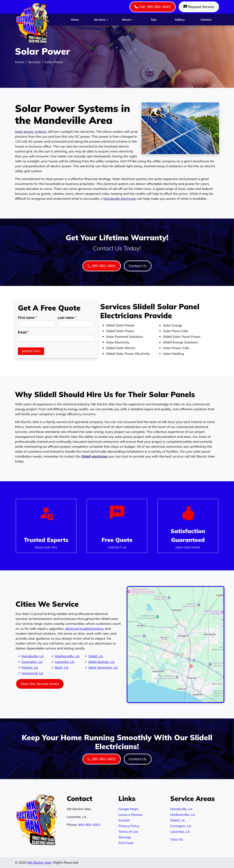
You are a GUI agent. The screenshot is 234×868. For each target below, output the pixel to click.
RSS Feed (126, 843)
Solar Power (54, 62)
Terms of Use (128, 832)
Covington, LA (32, 662)
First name (27, 318)
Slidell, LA (96, 656)
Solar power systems (31, 132)
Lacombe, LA (65, 662)
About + (127, 20)
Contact (206, 20)
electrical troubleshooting (84, 629)
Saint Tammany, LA (103, 667)
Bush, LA (62, 667)
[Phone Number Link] (117, 526)
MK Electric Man (39, 862)
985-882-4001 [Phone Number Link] (102, 266)
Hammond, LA (32, 673)
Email (23, 332)
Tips (154, 20)
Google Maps (128, 809)
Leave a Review (130, 815)
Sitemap (125, 837)
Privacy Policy (129, 826)
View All (177, 839)
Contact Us (138, 266)
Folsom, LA (30, 667)
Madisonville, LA (67, 656)
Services (34, 62)
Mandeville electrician (120, 199)
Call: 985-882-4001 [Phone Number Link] (153, 7)
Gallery (180, 20)
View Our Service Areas (40, 684)
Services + (101, 20)
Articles (124, 820)
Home (75, 20)
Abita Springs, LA (102, 662)
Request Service (199, 7)
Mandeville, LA (32, 656)
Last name (67, 318)
